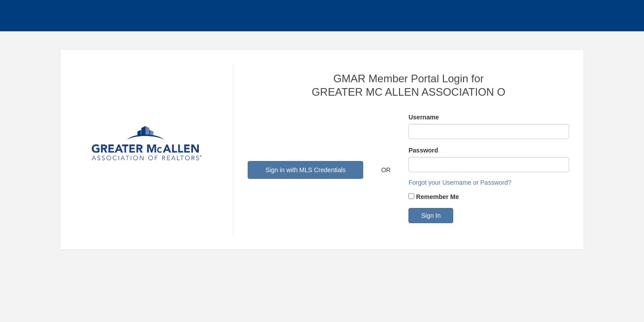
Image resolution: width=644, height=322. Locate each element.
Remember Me (438, 197)
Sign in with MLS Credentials (306, 170)
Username (424, 117)
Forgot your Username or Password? (460, 182)
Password (423, 150)
